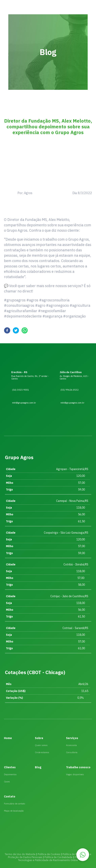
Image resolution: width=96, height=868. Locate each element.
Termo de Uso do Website (20, 854)
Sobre (39, 738)
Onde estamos (42, 752)
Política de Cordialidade (58, 857)
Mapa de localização (14, 811)
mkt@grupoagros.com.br (68, 403)
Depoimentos (10, 774)
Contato (10, 796)
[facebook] (7, 331)
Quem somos (41, 745)
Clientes (10, 767)
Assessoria (71, 745)
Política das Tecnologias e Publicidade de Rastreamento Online (53, 859)
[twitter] (16, 331)
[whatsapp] (25, 331)
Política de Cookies (49, 854)
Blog (38, 767)
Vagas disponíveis (75, 774)
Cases (7, 782)
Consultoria (72, 752)
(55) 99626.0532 (65, 391)
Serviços (72, 738)
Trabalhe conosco (78, 767)
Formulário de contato (14, 804)
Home (8, 738)
